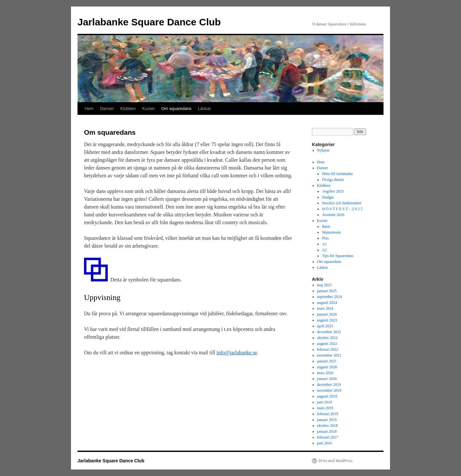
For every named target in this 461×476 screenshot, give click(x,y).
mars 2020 (325, 373)
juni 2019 (325, 402)
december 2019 (329, 385)
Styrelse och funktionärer (342, 203)
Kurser (148, 109)
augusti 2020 (327, 367)
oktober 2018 (328, 426)
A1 (324, 244)
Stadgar (328, 197)
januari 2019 (327, 420)
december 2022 (329, 332)
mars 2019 (325, 408)
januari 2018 (327, 431)
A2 (324, 250)
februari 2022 (328, 349)
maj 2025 (324, 285)
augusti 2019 (327, 396)
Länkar (204, 109)
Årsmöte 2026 (333, 215)
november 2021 (329, 355)
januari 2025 (327, 291)
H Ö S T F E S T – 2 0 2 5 (342, 209)
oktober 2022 (328, 338)
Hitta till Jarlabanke (337, 174)
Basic (326, 226)
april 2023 (325, 326)
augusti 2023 (327, 320)
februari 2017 (328, 437)
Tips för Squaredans (338, 256)
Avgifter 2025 (333, 191)
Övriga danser (333, 180)
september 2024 (329, 297)
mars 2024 (325, 308)
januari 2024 (327, 314)
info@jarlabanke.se (237, 353)
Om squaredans (176, 109)
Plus (325, 238)
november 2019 (329, 390)
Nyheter (323, 150)
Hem (89, 109)
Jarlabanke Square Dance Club (149, 22)
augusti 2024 (327, 303)
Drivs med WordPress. (336, 461)
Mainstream (331, 232)
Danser (107, 109)
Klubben (128, 109)
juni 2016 (325, 443)
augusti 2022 (327, 344)
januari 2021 (327, 361)
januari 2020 (327, 379)
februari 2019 (328, 414)
